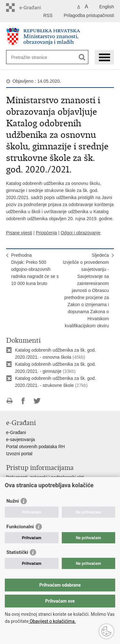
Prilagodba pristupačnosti (89, 15)
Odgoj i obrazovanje (80, 233)
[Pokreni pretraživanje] (82, 57)
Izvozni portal (19, 454)
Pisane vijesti (19, 233)
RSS (48, 15)
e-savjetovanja (20, 439)
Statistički (17, 552)
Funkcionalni (20, 527)
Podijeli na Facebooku (23, 401)
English (107, 7)
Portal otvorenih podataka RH (36, 447)
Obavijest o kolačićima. (52, 621)
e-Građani (16, 432)
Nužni (13, 501)
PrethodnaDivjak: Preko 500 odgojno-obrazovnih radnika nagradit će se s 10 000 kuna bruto (35, 269)
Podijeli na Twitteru (37, 401)
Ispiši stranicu (9, 401)
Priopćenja (46, 233)
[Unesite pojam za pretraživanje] (34, 57)
